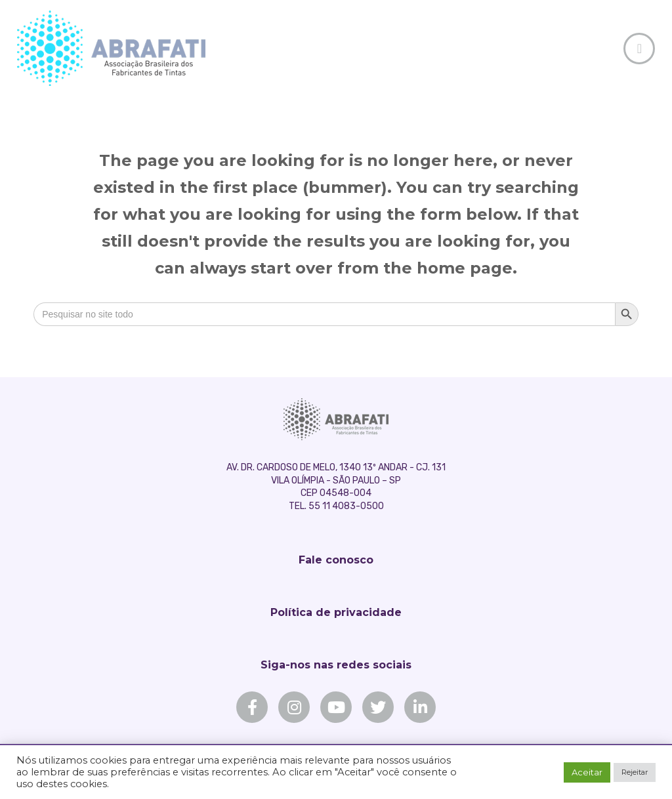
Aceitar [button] (587, 772)
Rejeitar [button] (635, 772)
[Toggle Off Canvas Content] (639, 49)
